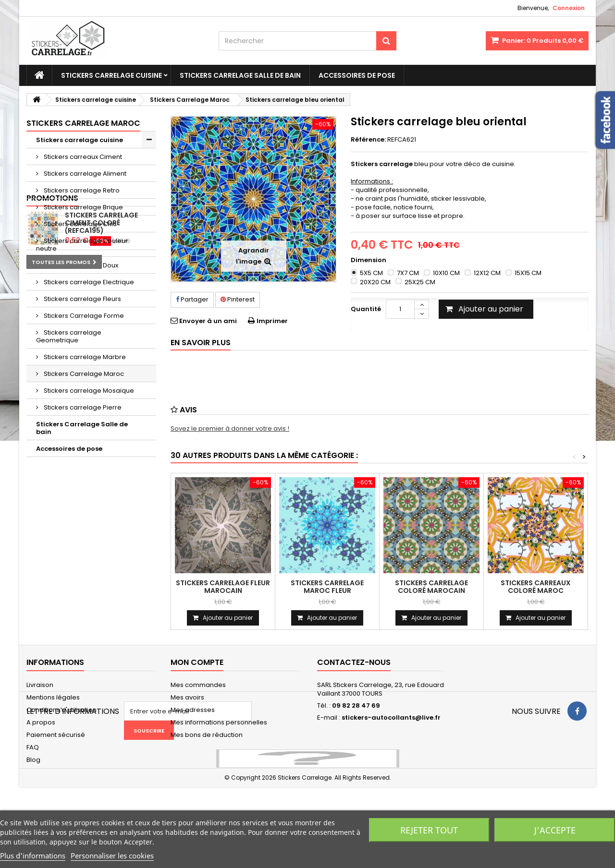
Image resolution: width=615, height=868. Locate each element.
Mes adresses (193, 710)
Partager (192, 299)
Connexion (569, 8)
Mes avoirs (187, 697)
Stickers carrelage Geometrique (69, 336)
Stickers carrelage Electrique (88, 282)
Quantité (366, 309)
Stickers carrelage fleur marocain (223, 587)
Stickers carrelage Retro (81, 190)
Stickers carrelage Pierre (82, 407)
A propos (41, 722)
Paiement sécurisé (56, 735)
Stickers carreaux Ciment (82, 157)
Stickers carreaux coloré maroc (536, 587)
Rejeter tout (429, 830)
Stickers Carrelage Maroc (83, 374)
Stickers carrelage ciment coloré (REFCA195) (101, 498)
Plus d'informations (33, 856)
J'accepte (555, 830)
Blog (33, 760)
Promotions (52, 474)
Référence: (368, 140)
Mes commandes (198, 685)
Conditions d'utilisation (61, 710)
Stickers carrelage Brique (83, 207)
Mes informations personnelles (219, 722)
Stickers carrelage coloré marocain (431, 587)
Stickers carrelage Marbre (84, 357)
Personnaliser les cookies (112, 856)
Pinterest (238, 299)
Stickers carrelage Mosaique (88, 391)
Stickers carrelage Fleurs (82, 299)
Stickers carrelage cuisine (111, 75)
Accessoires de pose (357, 75)
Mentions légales (53, 697)
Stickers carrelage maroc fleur (327, 587)
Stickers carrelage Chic (80, 224)
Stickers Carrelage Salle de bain (240, 75)
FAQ (33, 747)
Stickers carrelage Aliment (84, 174)
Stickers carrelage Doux (80, 265)
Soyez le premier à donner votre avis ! (230, 428)
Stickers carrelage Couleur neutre (82, 245)
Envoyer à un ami (208, 321)
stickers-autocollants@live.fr (391, 717)
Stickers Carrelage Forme (83, 316)
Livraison (40, 685)
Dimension (369, 260)
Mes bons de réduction (207, 735)
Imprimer (272, 321)
